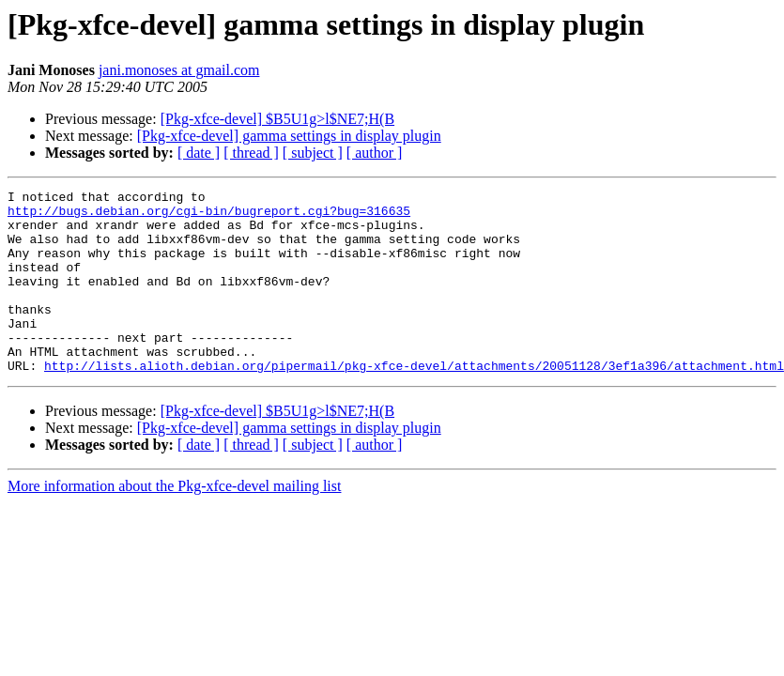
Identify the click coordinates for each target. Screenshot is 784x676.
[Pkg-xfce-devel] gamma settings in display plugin (289, 136)
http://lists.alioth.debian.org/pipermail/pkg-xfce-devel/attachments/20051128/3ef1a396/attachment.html (414, 402)
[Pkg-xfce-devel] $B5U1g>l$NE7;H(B (277, 119)
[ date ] (199, 153)
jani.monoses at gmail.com (179, 70)
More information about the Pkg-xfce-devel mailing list (174, 522)
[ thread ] (251, 153)
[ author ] (375, 153)
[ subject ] (313, 153)
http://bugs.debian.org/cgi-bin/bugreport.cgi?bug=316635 (209, 216)
